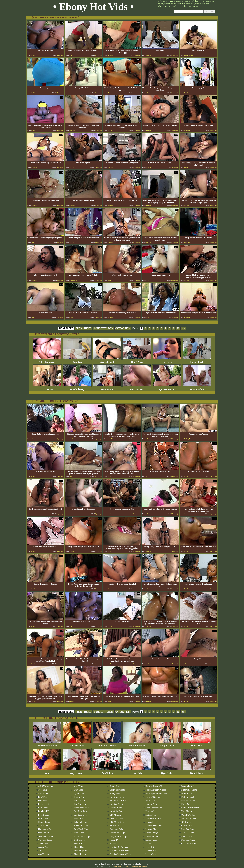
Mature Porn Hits (189, 786)
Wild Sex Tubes (137, 744)
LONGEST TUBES (103, 328)
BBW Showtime (117, 822)
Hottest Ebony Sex (118, 801)
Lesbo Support (152, 840)
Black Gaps (79, 833)
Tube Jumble (197, 388)
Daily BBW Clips (117, 833)
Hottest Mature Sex (154, 818)
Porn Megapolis (188, 801)
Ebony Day (79, 847)
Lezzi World (151, 854)
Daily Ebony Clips (82, 836)
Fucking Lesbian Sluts (119, 851)
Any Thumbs (77, 772)
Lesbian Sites (151, 829)
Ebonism (78, 844)
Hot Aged (150, 811)
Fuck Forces (107, 388)
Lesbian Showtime (154, 826)
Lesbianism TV (152, 822)
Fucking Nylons (152, 797)
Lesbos (149, 844)
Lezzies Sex (151, 851)
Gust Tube (137, 772)
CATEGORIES (123, 328)
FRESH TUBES (84, 328)
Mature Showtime (189, 790)
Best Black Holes (81, 829)
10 (178, 328)
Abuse (144, 867)
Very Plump (187, 811)
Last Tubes (47, 388)
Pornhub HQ (77, 388)
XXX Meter (187, 822)
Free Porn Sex (187, 836)
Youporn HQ (167, 744)
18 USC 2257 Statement (132, 867)
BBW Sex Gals (116, 818)
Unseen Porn (77, 744)
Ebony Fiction (80, 854)
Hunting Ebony (116, 804)
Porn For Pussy (188, 829)
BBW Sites (115, 826)
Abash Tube (197, 744)
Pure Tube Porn (81, 804)
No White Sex (116, 811)
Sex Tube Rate (80, 811)
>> (183, 328)
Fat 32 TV (114, 840)
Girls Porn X (187, 826)
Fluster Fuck (197, 361)
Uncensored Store (47, 744)
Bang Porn (137, 361)
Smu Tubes (79, 818)
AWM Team (117, 867)
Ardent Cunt (107, 361)
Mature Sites (187, 793)
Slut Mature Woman (190, 808)
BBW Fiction (116, 815)
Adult (47, 772)
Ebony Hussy (116, 786)
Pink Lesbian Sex (189, 797)
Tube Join (77, 361)
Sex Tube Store (81, 815)
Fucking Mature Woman (156, 793)
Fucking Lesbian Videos (120, 854)
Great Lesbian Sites (154, 808)
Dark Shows (79, 840)
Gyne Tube (167, 772)
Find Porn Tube (188, 840)
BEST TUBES (66, 328)
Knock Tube (197, 772)
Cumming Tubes (117, 829)
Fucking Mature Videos (156, 790)
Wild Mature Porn (189, 818)
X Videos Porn (188, 833)
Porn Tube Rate (81, 801)
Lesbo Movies (152, 836)
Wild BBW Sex (188, 815)
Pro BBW (186, 804)
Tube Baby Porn (81, 822)
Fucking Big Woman (119, 847)
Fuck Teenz (150, 801)
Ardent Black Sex (82, 826)
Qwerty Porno (167, 388)
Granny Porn (151, 804)
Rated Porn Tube (81, 808)
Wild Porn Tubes (107, 744)
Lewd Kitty (150, 847)
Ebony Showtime (117, 790)
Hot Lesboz (151, 815)
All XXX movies (47, 361)
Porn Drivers (137, 388)
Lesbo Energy (152, 833)
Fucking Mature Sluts (155, 786)
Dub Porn (167, 361)
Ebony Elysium (81, 851)
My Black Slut (116, 808)
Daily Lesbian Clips (118, 836)
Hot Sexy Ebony (117, 797)
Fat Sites (114, 844)
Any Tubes (107, 772)
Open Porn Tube (188, 844)
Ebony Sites (115, 793)
